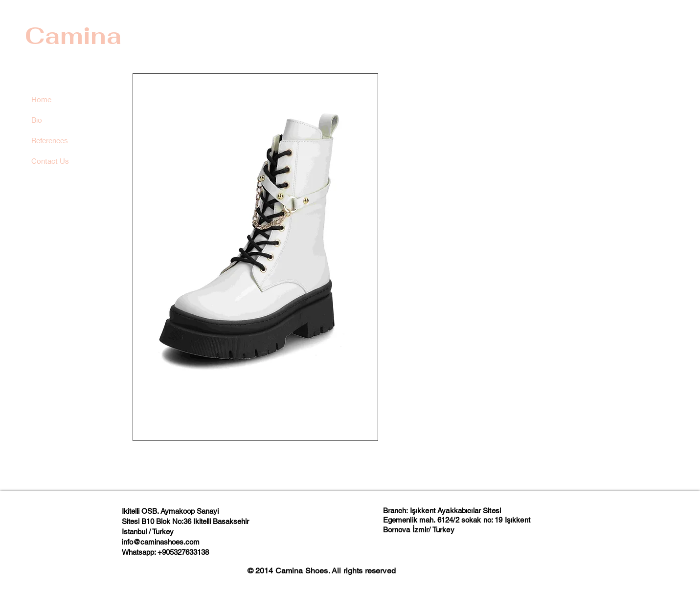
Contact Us (50, 161)
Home (41, 99)
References (50, 140)
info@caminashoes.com (161, 542)
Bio (37, 120)
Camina (73, 36)
